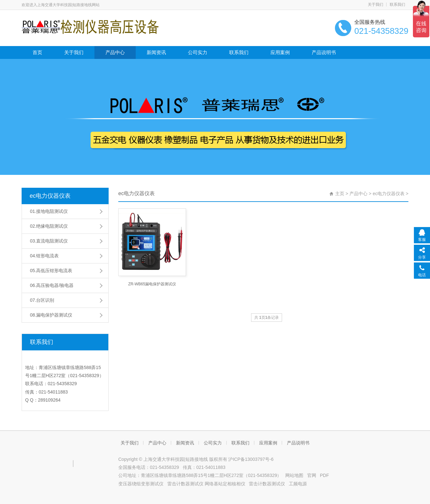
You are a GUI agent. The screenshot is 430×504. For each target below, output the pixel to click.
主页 (340, 194)
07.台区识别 (42, 300)
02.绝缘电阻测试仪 (49, 226)
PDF (325, 475)
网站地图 (294, 475)
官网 (312, 475)
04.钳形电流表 (44, 256)
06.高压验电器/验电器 (52, 285)
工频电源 (298, 484)
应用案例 (280, 52)
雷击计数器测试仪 (185, 484)
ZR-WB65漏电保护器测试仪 (152, 284)
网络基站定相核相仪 (225, 484)
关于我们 (376, 5)
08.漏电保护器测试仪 (51, 315)
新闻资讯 (156, 52)
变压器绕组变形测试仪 (141, 484)
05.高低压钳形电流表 (51, 271)
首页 (37, 52)
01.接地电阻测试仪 (49, 211)
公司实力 (198, 52)
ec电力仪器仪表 (50, 196)
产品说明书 (324, 52)
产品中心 (115, 52)
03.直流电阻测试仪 (49, 241)
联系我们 (397, 5)
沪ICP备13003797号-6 (251, 459)
